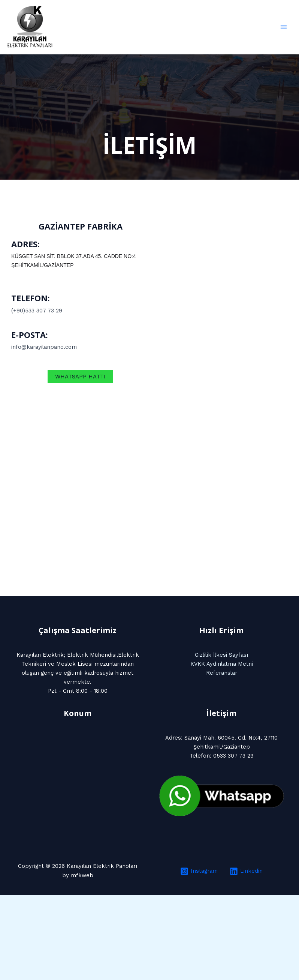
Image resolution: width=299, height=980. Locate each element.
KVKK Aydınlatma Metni (222, 664)
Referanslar (222, 673)
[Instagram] (199, 871)
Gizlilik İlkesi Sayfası (221, 655)
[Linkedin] (247, 871)
